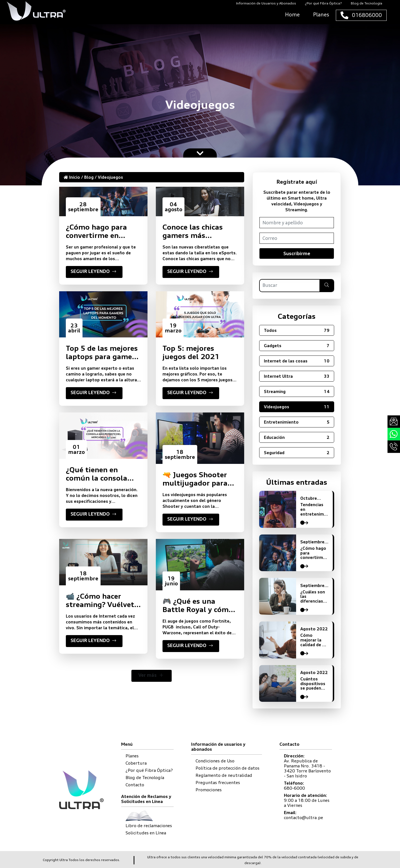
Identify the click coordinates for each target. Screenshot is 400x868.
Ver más (152, 676)
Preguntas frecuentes (218, 783)
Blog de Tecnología (145, 778)
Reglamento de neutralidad (224, 775)
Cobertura (136, 763)
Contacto (135, 785)
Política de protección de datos (227, 768)
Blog (89, 177)
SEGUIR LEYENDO (94, 272)
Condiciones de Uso (215, 761)
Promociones (209, 790)
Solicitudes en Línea (146, 833)
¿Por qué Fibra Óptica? (149, 770)
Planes (132, 756)
